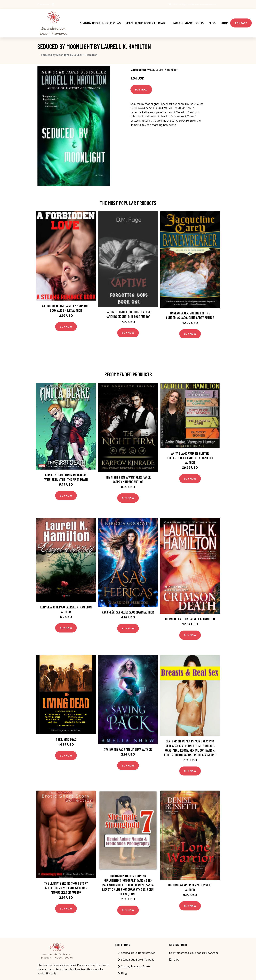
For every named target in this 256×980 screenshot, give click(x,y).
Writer (150, 66)
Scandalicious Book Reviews (100, 21)
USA (172, 4)
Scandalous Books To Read (145, 21)
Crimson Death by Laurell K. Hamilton (190, 616)
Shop (224, 21)
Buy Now (141, 86)
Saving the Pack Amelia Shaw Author (128, 746)
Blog (212, 21)
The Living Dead (66, 736)
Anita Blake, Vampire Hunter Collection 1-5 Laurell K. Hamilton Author (190, 454)
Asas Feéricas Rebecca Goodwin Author (128, 609)
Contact (241, 21)
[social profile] (53, 4)
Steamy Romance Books (187, 21)
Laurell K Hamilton (167, 66)
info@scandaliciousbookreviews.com (197, 4)
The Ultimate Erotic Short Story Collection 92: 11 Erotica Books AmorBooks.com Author (66, 884)
